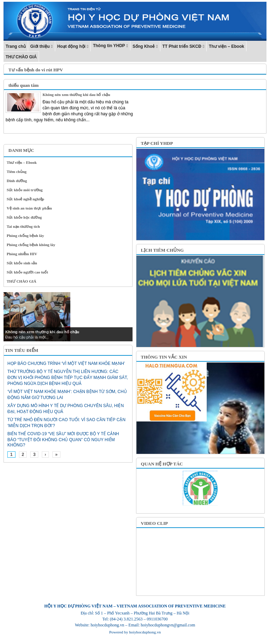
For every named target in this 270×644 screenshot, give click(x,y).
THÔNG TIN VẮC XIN (164, 357)
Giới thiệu (40, 46)
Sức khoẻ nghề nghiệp (25, 199)
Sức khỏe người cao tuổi (27, 272)
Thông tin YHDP (109, 46)
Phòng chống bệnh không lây (31, 245)
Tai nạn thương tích (23, 226)
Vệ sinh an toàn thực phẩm (29, 208)
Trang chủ (16, 46)
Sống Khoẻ (144, 46)
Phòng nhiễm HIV (22, 254)
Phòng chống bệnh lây (25, 236)
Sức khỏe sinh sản (22, 263)
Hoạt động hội (71, 46)
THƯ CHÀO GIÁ (21, 57)
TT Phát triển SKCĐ (182, 46)
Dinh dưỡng (17, 181)
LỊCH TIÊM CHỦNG (162, 250)
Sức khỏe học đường (24, 217)
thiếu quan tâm (24, 85)
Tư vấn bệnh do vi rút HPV (36, 70)
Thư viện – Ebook (226, 46)
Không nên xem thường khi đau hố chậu (76, 95)
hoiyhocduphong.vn (145, 632)
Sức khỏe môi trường (25, 190)
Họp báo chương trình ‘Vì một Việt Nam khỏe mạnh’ (66, 363)
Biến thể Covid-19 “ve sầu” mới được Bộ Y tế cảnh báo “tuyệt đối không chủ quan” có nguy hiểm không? (63, 439)
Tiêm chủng (17, 172)
